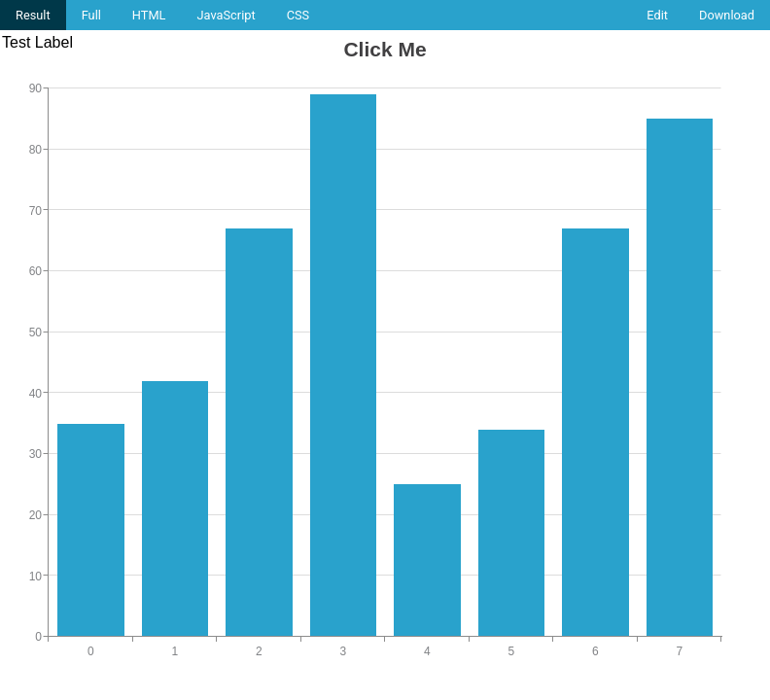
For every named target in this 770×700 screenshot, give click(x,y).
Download (727, 15)
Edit (657, 15)
